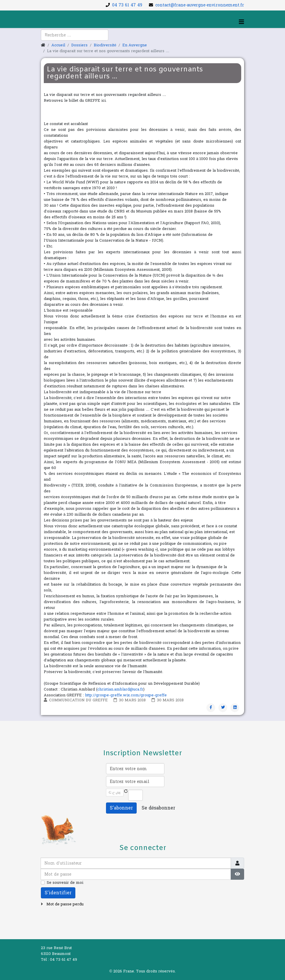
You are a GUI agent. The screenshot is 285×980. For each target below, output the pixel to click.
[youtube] (52, 38)
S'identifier (58, 893)
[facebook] (45, 38)
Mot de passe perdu (64, 904)
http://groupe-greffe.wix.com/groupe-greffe (126, 695)
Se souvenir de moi (65, 883)
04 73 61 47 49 (127, 5)
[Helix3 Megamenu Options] (241, 22)
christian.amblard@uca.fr (120, 689)
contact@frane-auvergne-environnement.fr (200, 5)
